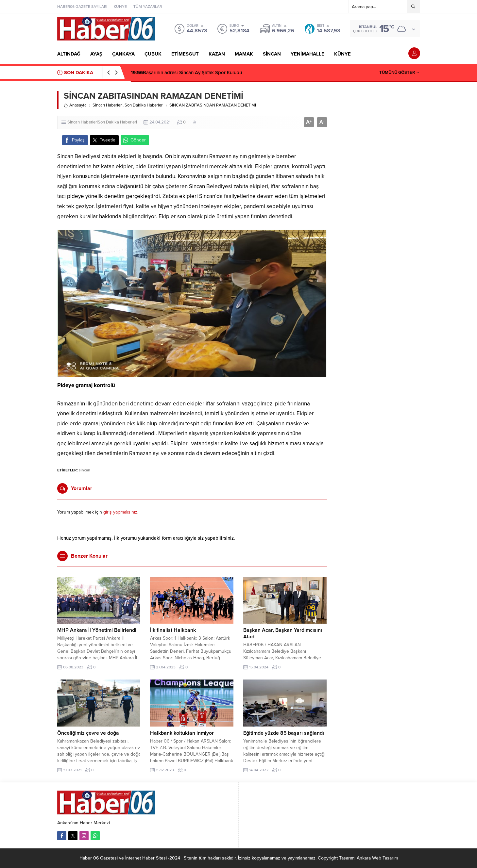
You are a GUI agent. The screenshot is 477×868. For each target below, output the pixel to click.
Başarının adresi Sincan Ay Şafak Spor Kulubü (186, 73)
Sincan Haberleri (108, 105)
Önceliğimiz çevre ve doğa (88, 733)
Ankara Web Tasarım (377, 858)
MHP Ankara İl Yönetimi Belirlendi (97, 630)
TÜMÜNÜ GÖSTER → (400, 73)
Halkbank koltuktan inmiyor (182, 733)
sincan (85, 470)
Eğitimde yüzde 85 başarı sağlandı (284, 733)
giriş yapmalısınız (120, 512)
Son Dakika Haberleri (144, 105)
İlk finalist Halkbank (173, 630)
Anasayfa (75, 105)
